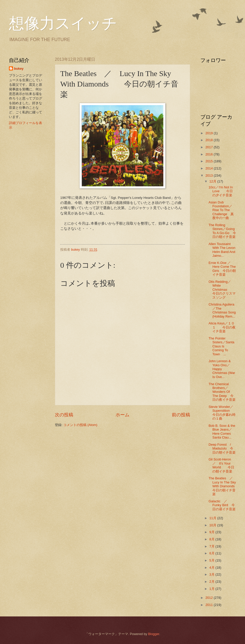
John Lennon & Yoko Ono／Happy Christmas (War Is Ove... (222, 369)
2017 (210, 147)
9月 (212, 532)
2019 (210, 133)
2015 (210, 161)
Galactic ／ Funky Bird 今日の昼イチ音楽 (222, 505)
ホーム (122, 415)
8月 (212, 539)
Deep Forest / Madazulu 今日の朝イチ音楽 (222, 448)
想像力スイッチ (63, 23)
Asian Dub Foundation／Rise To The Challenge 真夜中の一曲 (221, 210)
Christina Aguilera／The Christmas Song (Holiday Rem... (222, 310)
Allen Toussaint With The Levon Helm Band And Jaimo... (222, 250)
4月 (212, 568)
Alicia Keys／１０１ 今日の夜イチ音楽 (222, 327)
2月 (212, 582)
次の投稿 (64, 415)
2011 (210, 605)
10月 (213, 525)
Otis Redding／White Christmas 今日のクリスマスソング (222, 290)
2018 (210, 140)
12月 (213, 181)
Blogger (154, 634)
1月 (212, 589)
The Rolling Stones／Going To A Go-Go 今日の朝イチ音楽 (222, 231)
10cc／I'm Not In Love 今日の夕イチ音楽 (221, 191)
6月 (212, 553)
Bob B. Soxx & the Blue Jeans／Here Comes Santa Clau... (222, 432)
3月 (212, 574)
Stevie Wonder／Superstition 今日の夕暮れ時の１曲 (222, 413)
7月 (212, 546)
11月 (213, 518)
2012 (210, 598)
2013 (210, 175)
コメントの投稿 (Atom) (80, 425)
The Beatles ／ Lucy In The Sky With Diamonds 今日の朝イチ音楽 (225, 486)
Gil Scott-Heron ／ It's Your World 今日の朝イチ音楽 (221, 465)
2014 (210, 168)
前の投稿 (181, 415)
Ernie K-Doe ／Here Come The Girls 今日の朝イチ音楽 (222, 269)
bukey (19, 69)
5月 (212, 560)
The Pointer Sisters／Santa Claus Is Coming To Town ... (221, 346)
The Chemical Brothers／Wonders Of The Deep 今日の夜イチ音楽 (222, 392)
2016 (210, 154)
